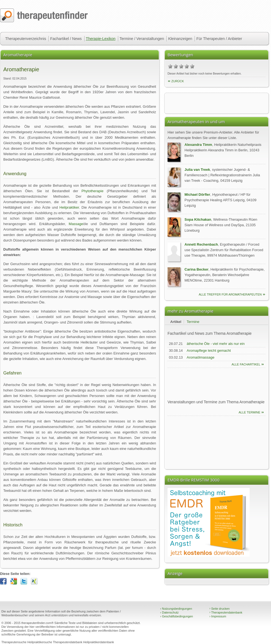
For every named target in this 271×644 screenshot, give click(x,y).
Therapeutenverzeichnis (26, 39)
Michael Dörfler (197, 195)
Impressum (218, 616)
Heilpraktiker (69, 207)
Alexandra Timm (198, 145)
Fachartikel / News (66, 39)
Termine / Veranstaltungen (142, 39)
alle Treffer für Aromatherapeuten (230, 294)
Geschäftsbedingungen (177, 616)
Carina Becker (196, 269)
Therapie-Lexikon (101, 39)
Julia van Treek (197, 170)
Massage (76, 224)
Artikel (176, 322)
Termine (193, 322)
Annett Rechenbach (201, 244)
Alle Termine (250, 412)
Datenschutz (169, 612)
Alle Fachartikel (246, 364)
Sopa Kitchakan (198, 219)
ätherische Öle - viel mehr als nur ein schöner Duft (216, 346)
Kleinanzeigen (180, 39)
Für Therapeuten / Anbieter (219, 39)
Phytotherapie (93, 191)
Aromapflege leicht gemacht (209, 351)
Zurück (178, 81)
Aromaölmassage (201, 357)
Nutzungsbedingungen (176, 609)
